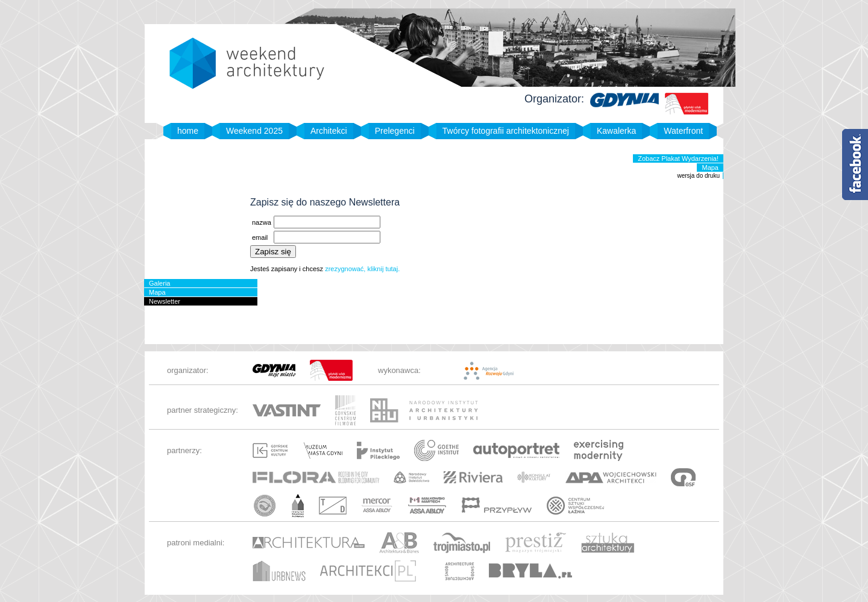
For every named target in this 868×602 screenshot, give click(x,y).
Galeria (159, 283)
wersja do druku (698, 176)
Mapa (710, 168)
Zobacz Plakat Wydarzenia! (678, 158)
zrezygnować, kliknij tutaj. (362, 269)
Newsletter (165, 301)
